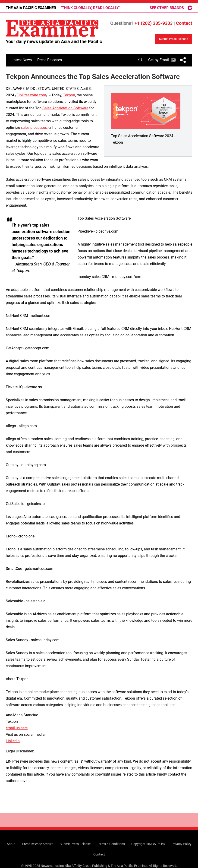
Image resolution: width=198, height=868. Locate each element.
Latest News (22, 60)
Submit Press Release (75, 844)
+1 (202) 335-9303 (154, 23)
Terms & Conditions (111, 844)
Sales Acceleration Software (65, 108)
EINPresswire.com (31, 95)
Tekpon (69, 95)
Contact (184, 23)
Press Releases (50, 60)
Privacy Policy (182, 844)
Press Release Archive (38, 844)
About (11, 844)
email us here (17, 728)
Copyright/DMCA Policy (148, 844)
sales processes (34, 128)
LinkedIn (13, 741)
